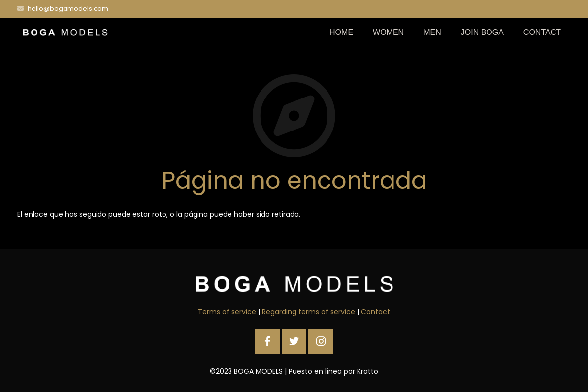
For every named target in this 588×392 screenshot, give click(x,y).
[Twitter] (294, 341)
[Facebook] (267, 341)
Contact (376, 312)
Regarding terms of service (309, 312)
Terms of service (227, 312)
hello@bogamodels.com (68, 9)
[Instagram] (321, 341)
